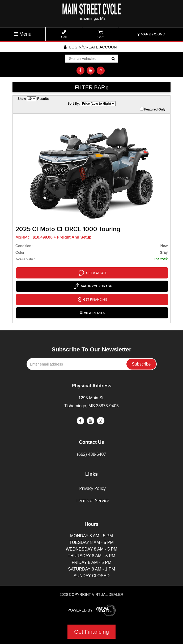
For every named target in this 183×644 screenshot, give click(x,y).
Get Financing (91, 632)
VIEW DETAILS (92, 309)
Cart (101, 34)
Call (64, 34)
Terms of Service (92, 496)
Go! (113, 59)
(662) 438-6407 (91, 450)
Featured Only (153, 109)
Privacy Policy (92, 484)
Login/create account (91, 47)
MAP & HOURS (151, 34)
